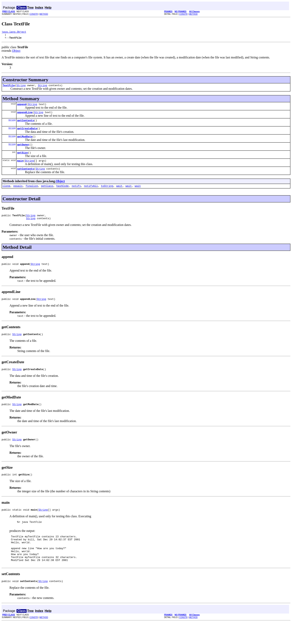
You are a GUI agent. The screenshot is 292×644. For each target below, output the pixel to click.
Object (16, 52)
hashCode (62, 194)
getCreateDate (27, 133)
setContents (26, 176)
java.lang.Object (14, 32)
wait (119, 194)
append (22, 107)
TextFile (9, 88)
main (20, 168)
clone (6, 194)
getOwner (23, 150)
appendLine (25, 116)
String (21, 88)
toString (107, 194)
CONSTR (34, 14)
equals (18, 194)
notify (76, 194)
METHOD (44, 14)
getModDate (25, 142)
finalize (32, 194)
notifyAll (91, 194)
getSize (23, 159)
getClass (47, 194)
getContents (26, 124)
